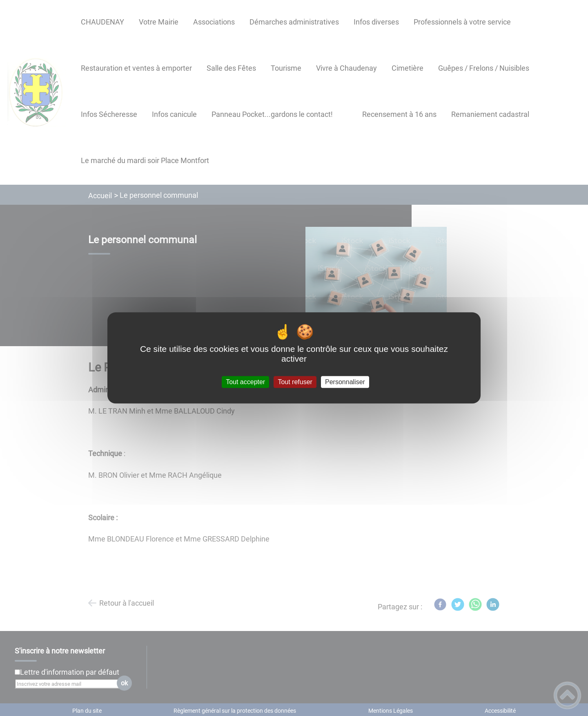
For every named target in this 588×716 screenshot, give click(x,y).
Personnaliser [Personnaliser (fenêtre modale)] (345, 382)
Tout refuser (295, 382)
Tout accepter (245, 382)
